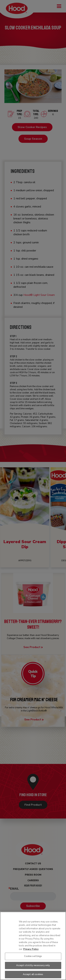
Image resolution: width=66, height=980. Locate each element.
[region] (33, 946)
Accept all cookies (33, 974)
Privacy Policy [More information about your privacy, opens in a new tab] (31, 949)
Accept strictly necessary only (33, 965)
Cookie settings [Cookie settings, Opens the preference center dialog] (33, 956)
